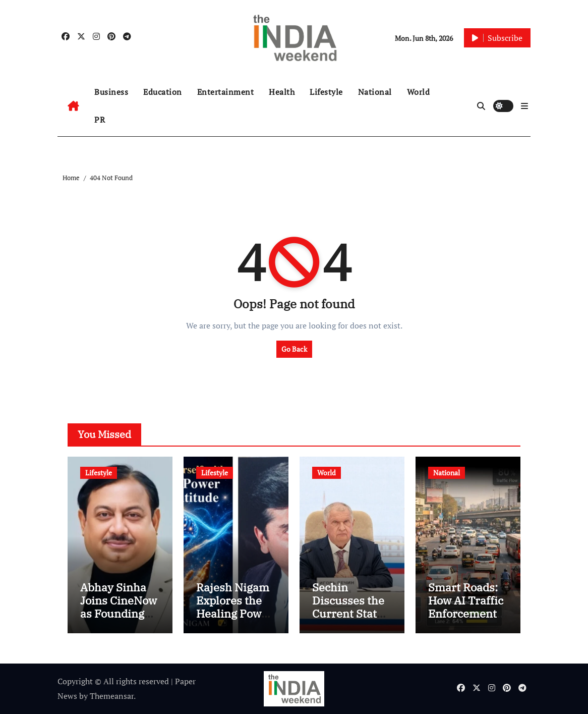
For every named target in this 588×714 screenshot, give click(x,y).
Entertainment (226, 92)
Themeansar (112, 696)
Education (163, 92)
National (375, 92)
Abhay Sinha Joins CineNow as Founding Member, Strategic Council (119, 620)
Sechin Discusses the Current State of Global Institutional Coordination (348, 620)
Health (282, 92)
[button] (524, 106)
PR (100, 120)
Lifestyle (326, 92)
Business (111, 92)
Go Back (294, 349)
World (419, 92)
